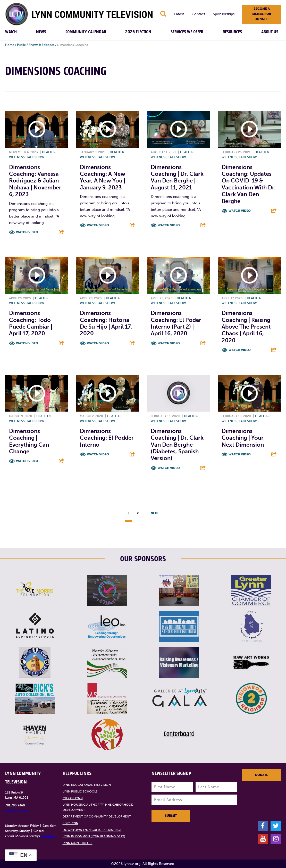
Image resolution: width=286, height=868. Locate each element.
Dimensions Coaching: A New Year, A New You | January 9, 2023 (103, 177)
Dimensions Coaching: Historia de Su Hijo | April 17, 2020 (106, 323)
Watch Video (27, 232)
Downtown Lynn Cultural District (92, 830)
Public (21, 45)
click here (48, 836)
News (41, 32)
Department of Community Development (97, 816)
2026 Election (138, 32)
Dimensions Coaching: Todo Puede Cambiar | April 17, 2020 (31, 323)
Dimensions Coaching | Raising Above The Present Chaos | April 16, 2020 (246, 327)
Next (155, 513)
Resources (232, 32)
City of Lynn (73, 798)
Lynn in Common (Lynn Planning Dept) (94, 836)
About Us (270, 32)
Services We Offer (187, 32)
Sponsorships (224, 14)
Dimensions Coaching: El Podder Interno (107, 438)
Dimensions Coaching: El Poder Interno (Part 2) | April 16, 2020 (176, 323)
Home (10, 45)
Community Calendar (86, 32)
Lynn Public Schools (80, 791)
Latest (179, 14)
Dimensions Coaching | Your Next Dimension (243, 438)
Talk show (35, 157)
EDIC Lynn (70, 823)
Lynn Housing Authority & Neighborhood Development (98, 807)
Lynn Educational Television (87, 785)
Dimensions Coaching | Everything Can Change (29, 441)
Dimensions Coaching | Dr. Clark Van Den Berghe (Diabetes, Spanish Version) (177, 445)
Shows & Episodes (41, 45)
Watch (11, 32)
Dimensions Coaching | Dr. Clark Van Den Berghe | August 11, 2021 (177, 177)
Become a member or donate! (262, 14)
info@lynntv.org (17, 810)
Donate (262, 775)
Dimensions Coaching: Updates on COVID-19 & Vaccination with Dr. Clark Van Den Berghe (249, 184)
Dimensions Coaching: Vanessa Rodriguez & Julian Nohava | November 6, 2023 (35, 181)
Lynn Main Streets (78, 843)
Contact (198, 14)
